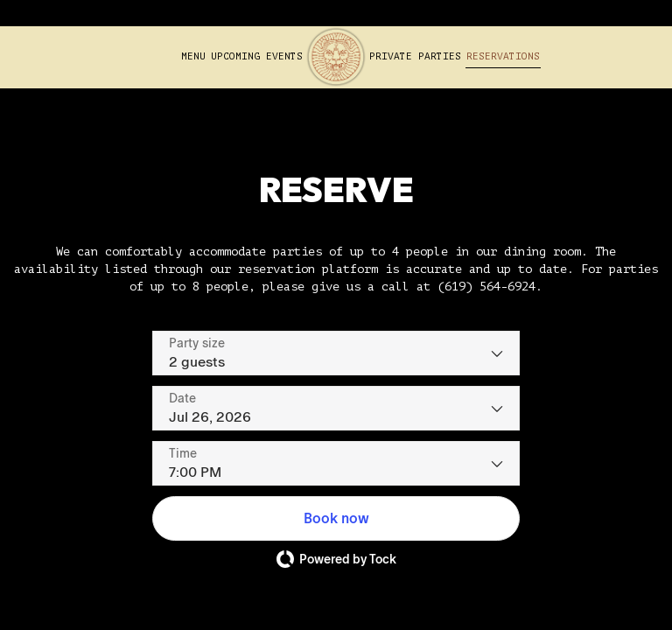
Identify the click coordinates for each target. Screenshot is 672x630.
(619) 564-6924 (486, 287)
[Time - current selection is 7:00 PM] (336, 463)
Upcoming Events (257, 56)
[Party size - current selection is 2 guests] (336, 353)
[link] (336, 57)
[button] (336, 518)
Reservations (503, 56)
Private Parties (415, 56)
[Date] (336, 408)
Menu (193, 56)
